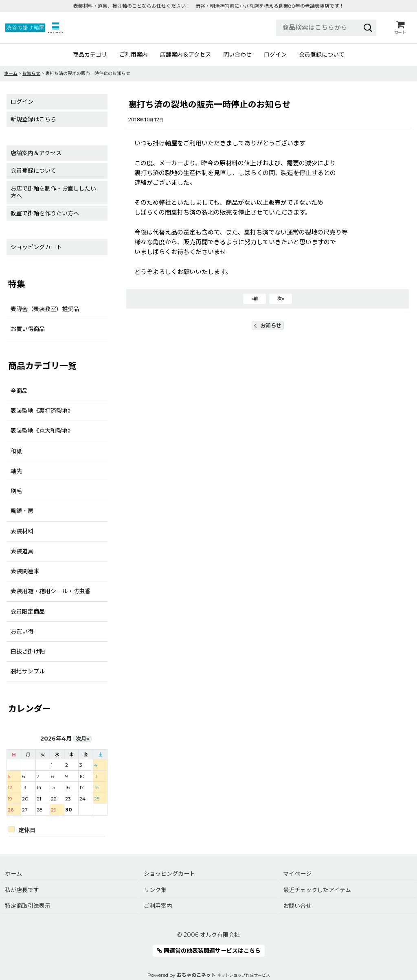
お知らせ (268, 325)
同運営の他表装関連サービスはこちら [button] (209, 951)
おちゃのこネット (196, 975)
